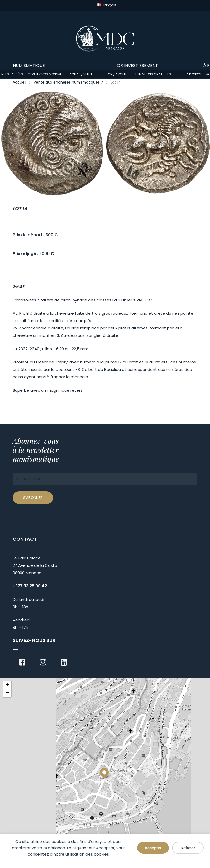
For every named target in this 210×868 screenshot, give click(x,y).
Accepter (153, 848)
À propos (194, 74)
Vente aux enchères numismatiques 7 (68, 82)
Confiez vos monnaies (46, 74)
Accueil (19, 82)
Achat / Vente (81, 74)
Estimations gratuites (152, 74)
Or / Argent (118, 74)
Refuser (188, 848)
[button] (104, 772)
